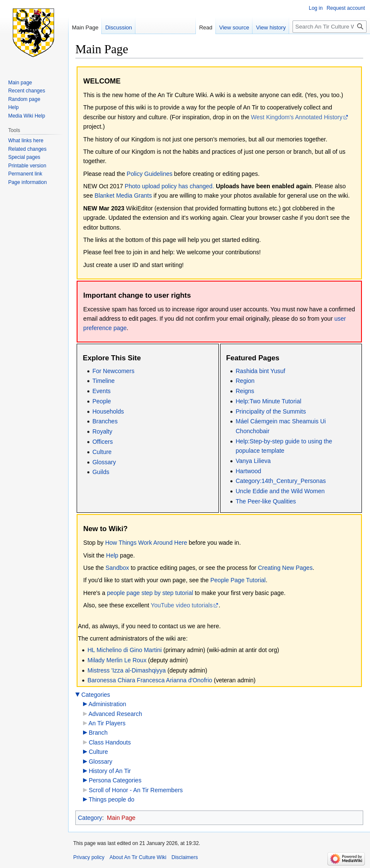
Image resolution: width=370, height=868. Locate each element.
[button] (77, 695)
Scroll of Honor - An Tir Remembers (136, 790)
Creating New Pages (285, 568)
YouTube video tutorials (182, 605)
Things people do (111, 799)
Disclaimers (185, 857)
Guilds (101, 472)
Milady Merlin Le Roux (117, 660)
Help (112, 555)
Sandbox (117, 568)
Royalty (102, 431)
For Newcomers (113, 371)
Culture (102, 452)
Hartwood (248, 471)
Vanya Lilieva (253, 461)
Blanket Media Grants (123, 195)
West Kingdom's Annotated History (297, 117)
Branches (105, 421)
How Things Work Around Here (146, 543)
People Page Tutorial (238, 580)
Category (90, 818)
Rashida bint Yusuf (260, 371)
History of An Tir (110, 771)
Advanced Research (115, 714)
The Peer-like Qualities (266, 501)
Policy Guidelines (150, 174)
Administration (108, 704)
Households (108, 411)
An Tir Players (107, 723)
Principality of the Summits (271, 411)
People (102, 401)
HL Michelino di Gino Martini (125, 650)
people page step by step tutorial (150, 593)
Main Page (121, 818)
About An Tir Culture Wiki (138, 857)
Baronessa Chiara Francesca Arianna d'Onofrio (150, 680)
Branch (98, 733)
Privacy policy (89, 857)
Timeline (103, 381)
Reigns (245, 391)
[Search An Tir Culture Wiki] (330, 27)
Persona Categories (115, 780)
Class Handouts (110, 742)
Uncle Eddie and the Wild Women (280, 491)
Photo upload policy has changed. (169, 186)
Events (102, 391)
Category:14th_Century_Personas (281, 481)
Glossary (104, 462)
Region (245, 381)
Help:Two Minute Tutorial (268, 401)
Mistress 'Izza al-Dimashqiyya (126, 670)
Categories (96, 695)
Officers (103, 442)
